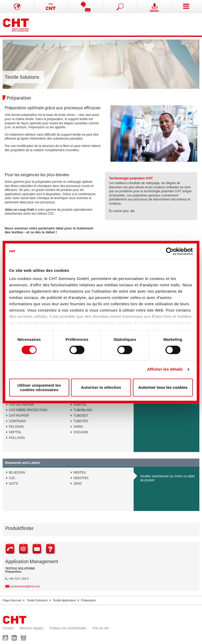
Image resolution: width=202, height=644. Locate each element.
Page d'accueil (12, 600)
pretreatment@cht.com (25, 586)
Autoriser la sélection (101, 388)
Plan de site (101, 628)
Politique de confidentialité (68, 628)
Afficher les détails (165, 369)
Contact (8, 628)
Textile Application (64, 600)
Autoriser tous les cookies (163, 388)
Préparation (89, 600)
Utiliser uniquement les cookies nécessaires (39, 387)
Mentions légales (32, 628)
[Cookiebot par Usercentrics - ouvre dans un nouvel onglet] (170, 251)
